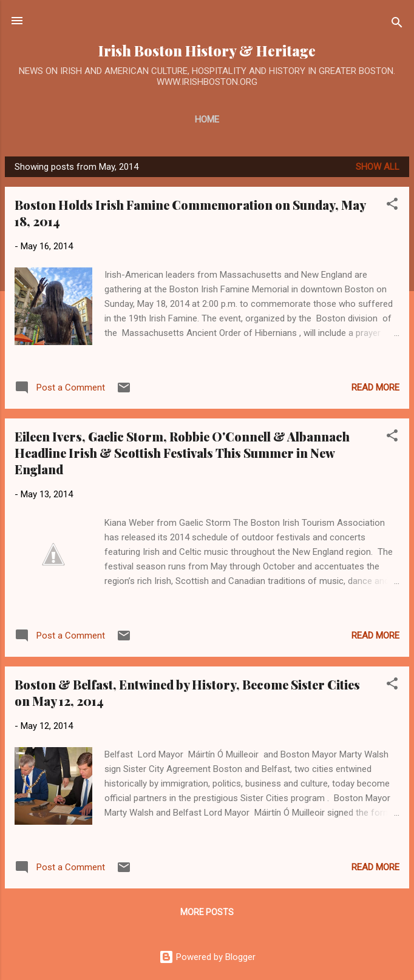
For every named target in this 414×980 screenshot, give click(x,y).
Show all (378, 167)
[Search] (397, 25)
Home (207, 119)
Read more (375, 388)
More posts (207, 912)
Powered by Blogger (207, 957)
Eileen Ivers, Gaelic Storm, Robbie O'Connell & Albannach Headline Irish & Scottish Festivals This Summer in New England (182, 453)
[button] (392, 206)
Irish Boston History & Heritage (207, 51)
